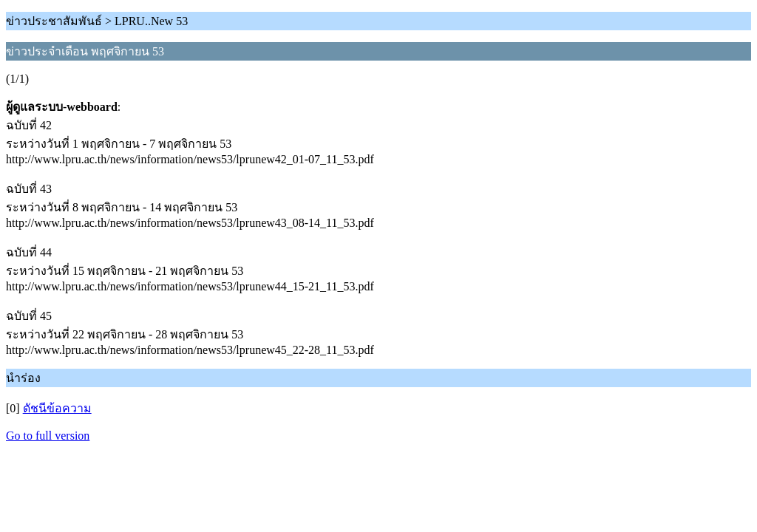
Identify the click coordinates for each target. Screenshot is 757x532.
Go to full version (48, 436)
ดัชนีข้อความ (57, 408)
